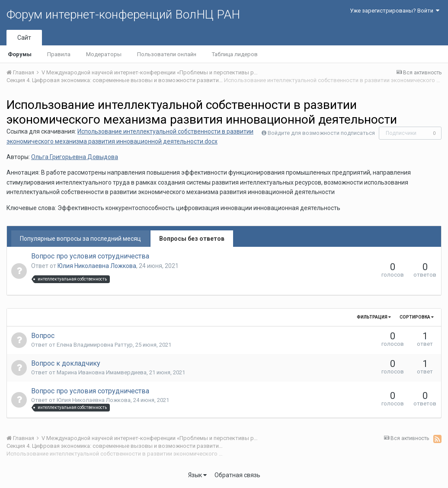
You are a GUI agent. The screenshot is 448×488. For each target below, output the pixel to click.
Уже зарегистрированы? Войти (395, 11)
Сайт (24, 38)
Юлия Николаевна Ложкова (97, 266)
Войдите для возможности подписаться (321, 133)
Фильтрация (374, 317)
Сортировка (417, 317)
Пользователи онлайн (167, 54)
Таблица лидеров (235, 54)
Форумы (20, 54)
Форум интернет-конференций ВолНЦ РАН (123, 14)
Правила (59, 54)
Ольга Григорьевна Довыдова (75, 157)
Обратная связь (237, 475)
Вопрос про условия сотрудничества (90, 256)
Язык (197, 475)
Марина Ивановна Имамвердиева (102, 372)
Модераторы (104, 54)
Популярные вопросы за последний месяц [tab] (80, 239)
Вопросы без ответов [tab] (192, 239)
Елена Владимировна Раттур (95, 345)
